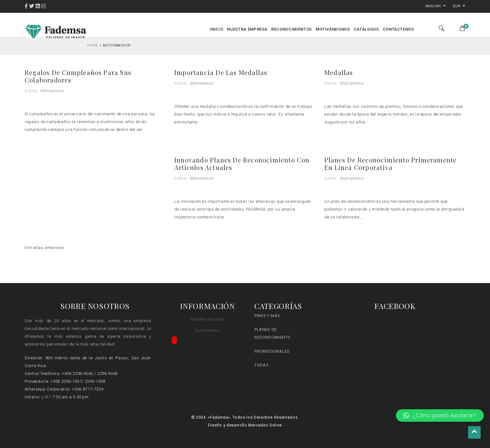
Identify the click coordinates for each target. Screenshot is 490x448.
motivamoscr (52, 91)
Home (93, 45)
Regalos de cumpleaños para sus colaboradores (78, 76)
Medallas (339, 72)
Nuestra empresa (208, 319)
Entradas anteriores (44, 248)
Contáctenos (207, 330)
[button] (440, 416)
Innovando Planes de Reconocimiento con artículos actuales (242, 164)
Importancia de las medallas (221, 72)
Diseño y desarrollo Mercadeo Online (245, 425)
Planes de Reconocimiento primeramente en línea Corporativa (390, 164)
